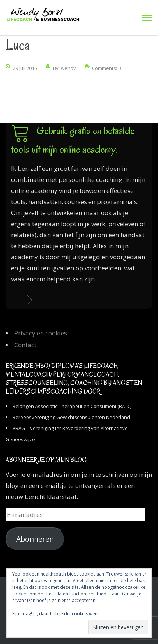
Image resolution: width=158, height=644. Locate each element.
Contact (25, 345)
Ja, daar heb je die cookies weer (66, 614)
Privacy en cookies (41, 333)
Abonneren (35, 539)
